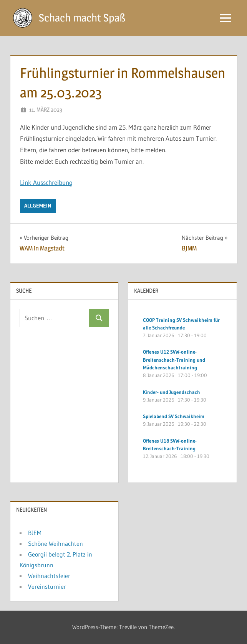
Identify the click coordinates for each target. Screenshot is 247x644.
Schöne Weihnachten (56, 544)
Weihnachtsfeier (49, 576)
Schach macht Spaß (82, 18)
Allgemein (38, 206)
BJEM (35, 533)
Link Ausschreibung (46, 182)
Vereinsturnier (47, 586)
